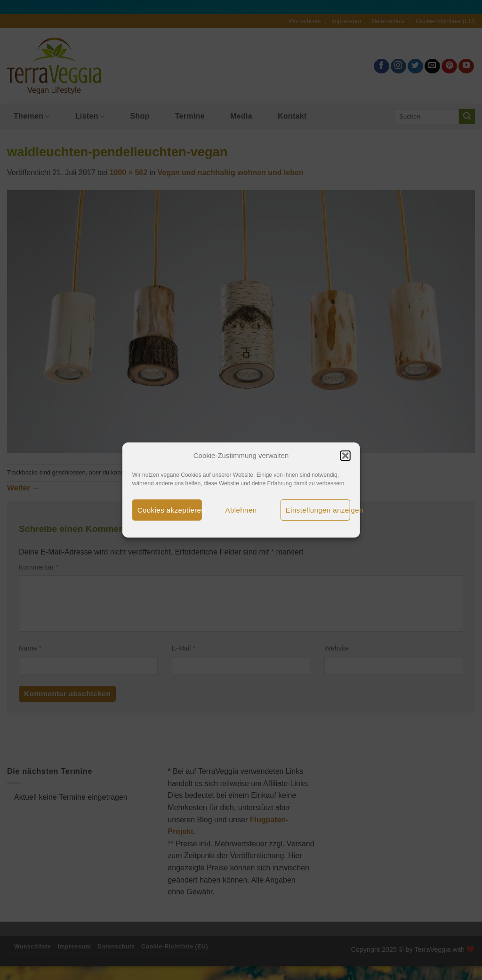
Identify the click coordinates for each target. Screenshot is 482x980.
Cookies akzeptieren (170, 510)
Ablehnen (241, 510)
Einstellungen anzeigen (318, 510)
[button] (345, 456)
